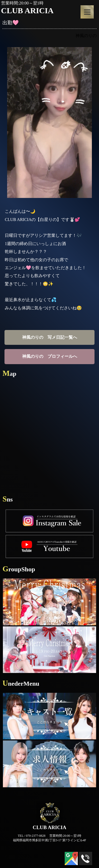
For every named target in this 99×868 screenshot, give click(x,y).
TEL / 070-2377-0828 (32, 836)
